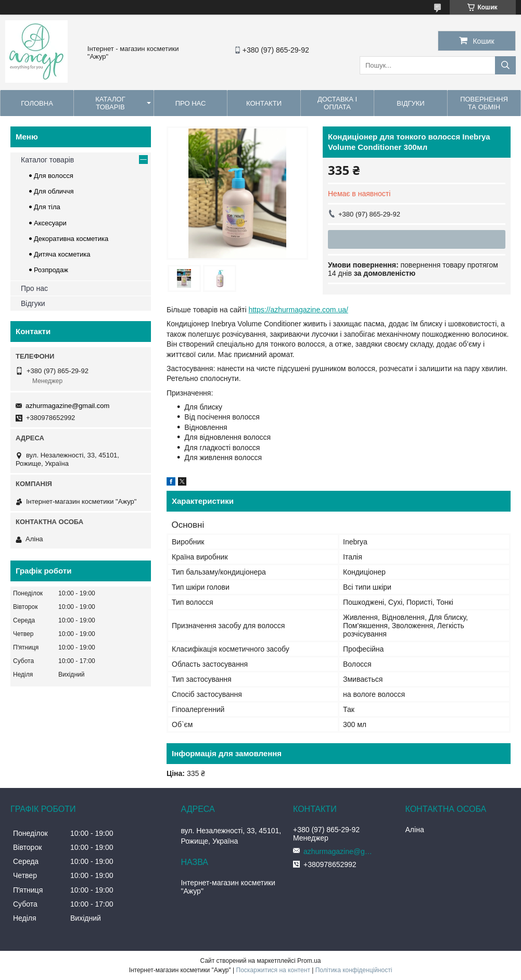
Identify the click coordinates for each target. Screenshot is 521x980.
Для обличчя (54, 191)
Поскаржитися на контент (273, 970)
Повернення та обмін (484, 103)
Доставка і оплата (337, 103)
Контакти (264, 103)
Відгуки (410, 103)
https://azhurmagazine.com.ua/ (298, 310)
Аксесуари (50, 223)
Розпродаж (51, 270)
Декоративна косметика (71, 239)
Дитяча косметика (62, 254)
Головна (37, 103)
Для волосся (54, 176)
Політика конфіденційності (354, 970)
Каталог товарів (110, 103)
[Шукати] (505, 65)
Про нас (191, 103)
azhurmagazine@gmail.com (67, 406)
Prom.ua (309, 961)
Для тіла (47, 207)
